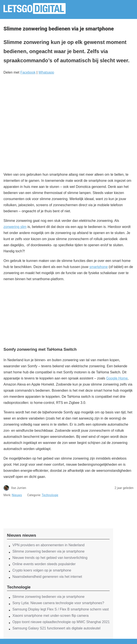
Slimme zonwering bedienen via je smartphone (48, 551)
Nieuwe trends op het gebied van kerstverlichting (50, 558)
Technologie (50, 495)
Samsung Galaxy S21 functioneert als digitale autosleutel (56, 628)
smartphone (99, 267)
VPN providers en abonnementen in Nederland (48, 545)
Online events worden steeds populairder (44, 564)
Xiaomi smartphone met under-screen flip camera (50, 616)
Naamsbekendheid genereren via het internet (47, 577)
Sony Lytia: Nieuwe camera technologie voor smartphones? (58, 603)
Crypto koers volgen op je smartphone (42, 570)
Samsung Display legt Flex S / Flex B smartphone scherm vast (61, 609)
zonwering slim (15, 227)
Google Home (117, 378)
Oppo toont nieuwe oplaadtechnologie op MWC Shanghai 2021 (61, 622)
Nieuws (17, 495)
